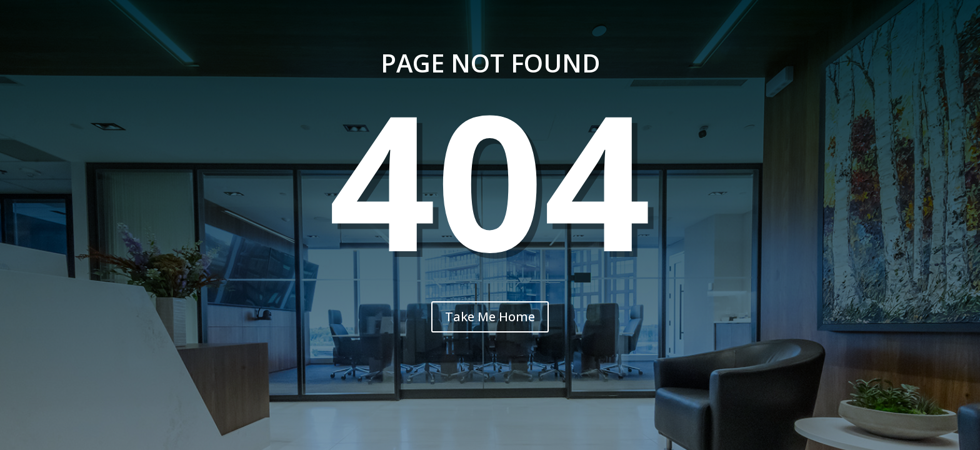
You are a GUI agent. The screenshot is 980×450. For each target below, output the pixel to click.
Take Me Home (490, 317)
